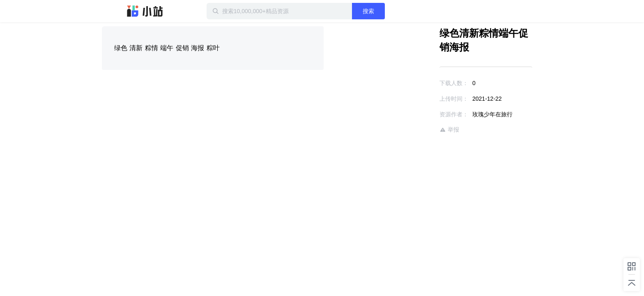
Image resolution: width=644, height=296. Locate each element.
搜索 (395, 11)
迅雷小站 (145, 11)
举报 (425, 116)
